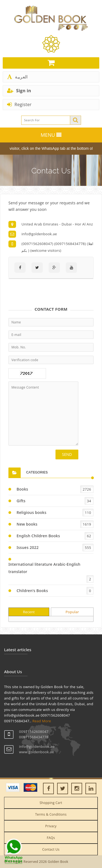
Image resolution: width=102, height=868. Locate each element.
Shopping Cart (51, 803)
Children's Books (32, 591)
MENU (51, 135)
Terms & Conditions (51, 814)
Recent (29, 612)
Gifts (21, 501)
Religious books (32, 512)
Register (19, 104)
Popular (72, 612)
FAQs (51, 838)
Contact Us (51, 849)
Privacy (51, 826)
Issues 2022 (28, 547)
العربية (17, 77)
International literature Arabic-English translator (44, 568)
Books (22, 489)
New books (27, 524)
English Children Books (38, 536)
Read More (42, 721)
